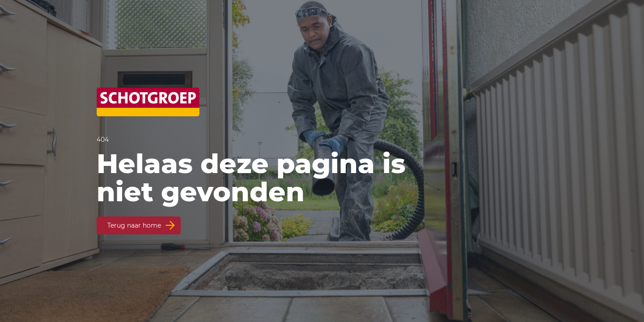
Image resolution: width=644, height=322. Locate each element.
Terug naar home (134, 225)
